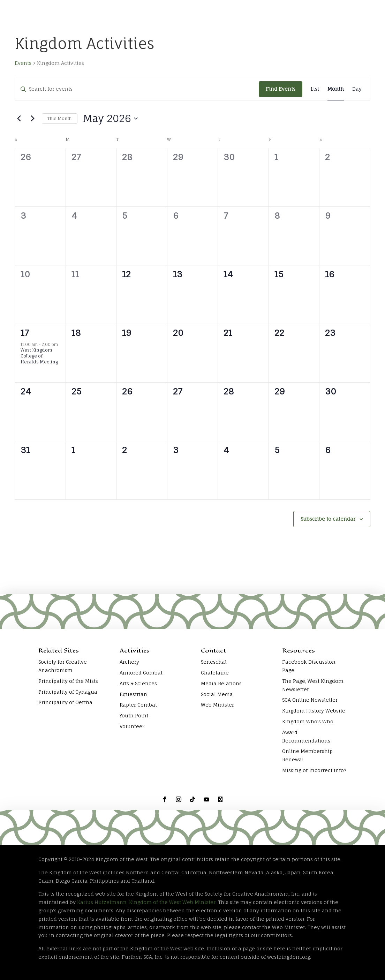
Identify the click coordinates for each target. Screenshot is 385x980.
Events (23, 63)
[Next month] (32, 119)
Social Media (217, 694)
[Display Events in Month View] (336, 89)
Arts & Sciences (138, 683)
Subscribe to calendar (328, 519)
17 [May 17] (25, 333)
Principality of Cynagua (68, 692)
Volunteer (132, 726)
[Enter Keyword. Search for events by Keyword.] (137, 89)
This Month (60, 118)
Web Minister (217, 705)
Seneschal (214, 662)
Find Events (281, 89)
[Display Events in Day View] (357, 89)
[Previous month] (19, 119)
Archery (129, 662)
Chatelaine (215, 673)
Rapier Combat (138, 705)
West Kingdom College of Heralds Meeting (39, 356)
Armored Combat (141, 673)
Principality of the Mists (68, 681)
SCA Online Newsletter (310, 700)
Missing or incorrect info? (314, 770)
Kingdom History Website (314, 711)
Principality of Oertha (65, 702)
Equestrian (133, 694)
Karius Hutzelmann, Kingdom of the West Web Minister (146, 902)
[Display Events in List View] (315, 89)
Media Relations (221, 683)
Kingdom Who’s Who (308, 721)
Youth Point (134, 715)
